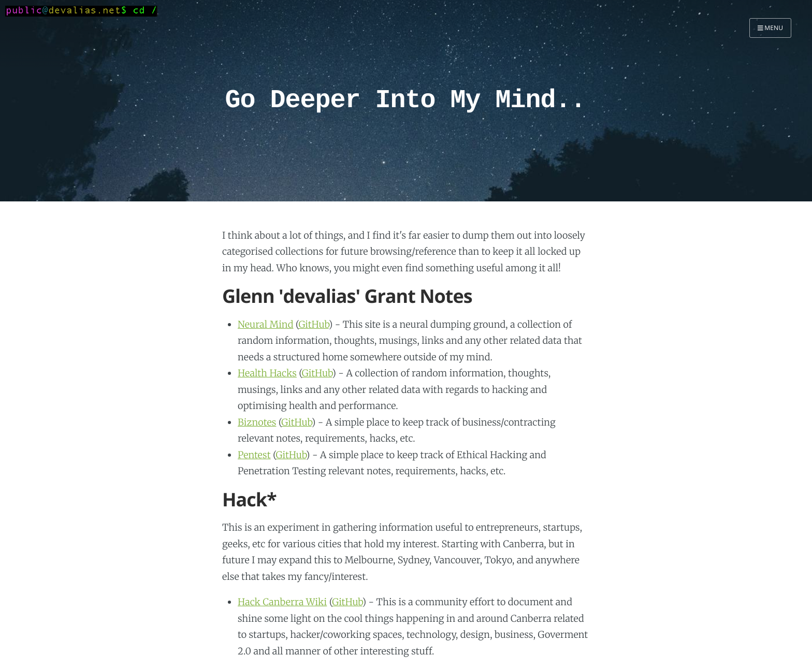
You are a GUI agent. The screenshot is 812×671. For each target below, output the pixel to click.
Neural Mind (265, 324)
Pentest (254, 455)
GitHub (313, 324)
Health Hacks (267, 373)
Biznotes (257, 422)
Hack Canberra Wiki (282, 602)
